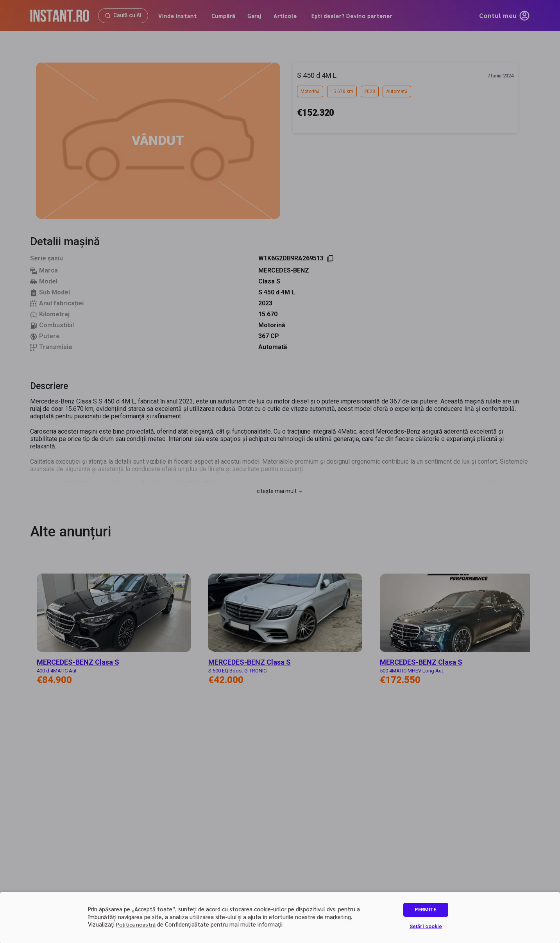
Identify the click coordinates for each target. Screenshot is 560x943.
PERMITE (425, 910)
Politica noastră (136, 924)
